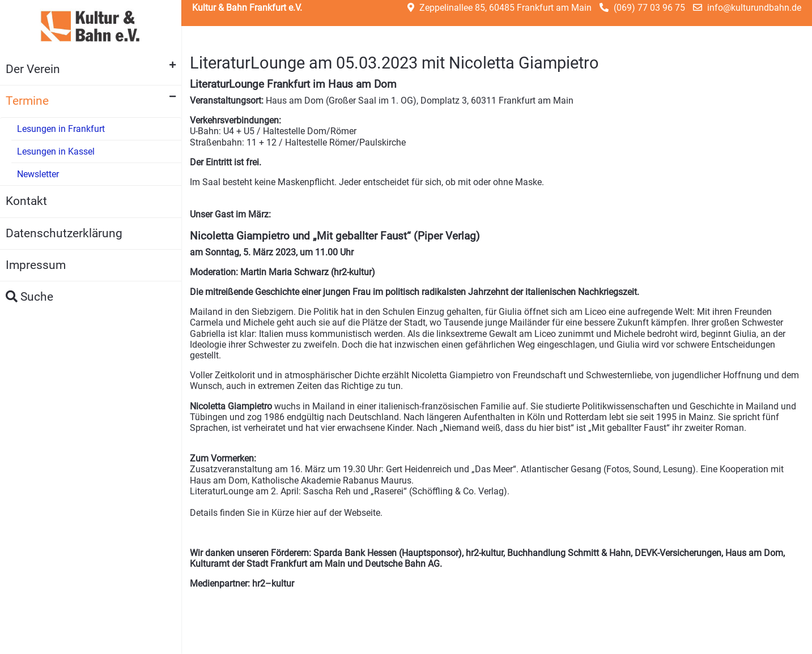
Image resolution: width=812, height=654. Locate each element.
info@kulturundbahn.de (754, 8)
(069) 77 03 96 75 (649, 8)
